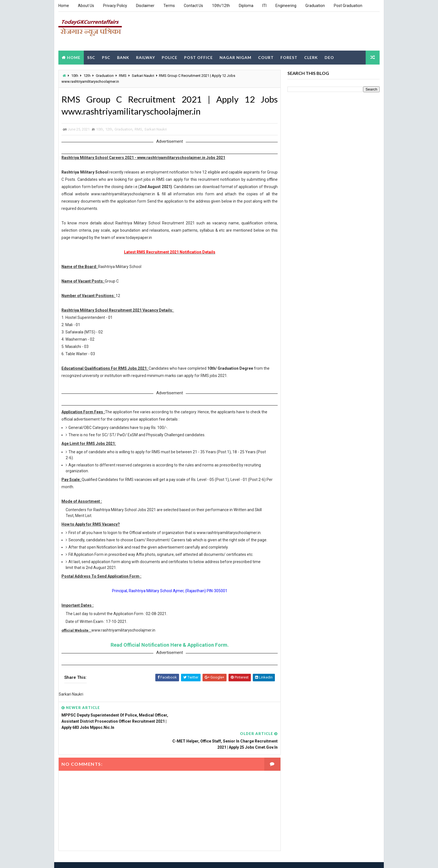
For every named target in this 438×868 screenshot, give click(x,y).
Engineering (286, 6)
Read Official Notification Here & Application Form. (168, 651)
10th (75, 75)
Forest (289, 57)
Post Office (198, 57)
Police (170, 57)
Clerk (311, 57)
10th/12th (221, 6)
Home (64, 6)
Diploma (246, 6)
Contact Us (193, 6)
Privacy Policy (115, 6)
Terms (169, 6)
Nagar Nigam (235, 57)
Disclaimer (145, 6)
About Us (86, 6)
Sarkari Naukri (143, 75)
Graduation (315, 6)
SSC (91, 57)
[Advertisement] (278, 30)
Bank (123, 57)
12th (87, 75)
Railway (146, 57)
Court (266, 57)
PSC (106, 57)
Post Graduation (348, 6)
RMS (123, 75)
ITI (264, 6)
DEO (329, 57)
